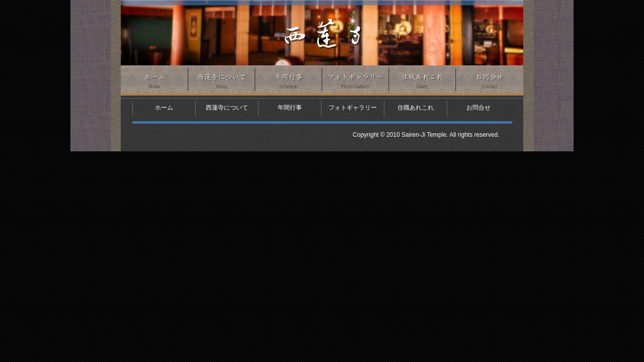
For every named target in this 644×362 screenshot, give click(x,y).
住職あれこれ (422, 80)
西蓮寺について (222, 80)
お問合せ (490, 80)
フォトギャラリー (355, 80)
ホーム (154, 80)
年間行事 (289, 80)
